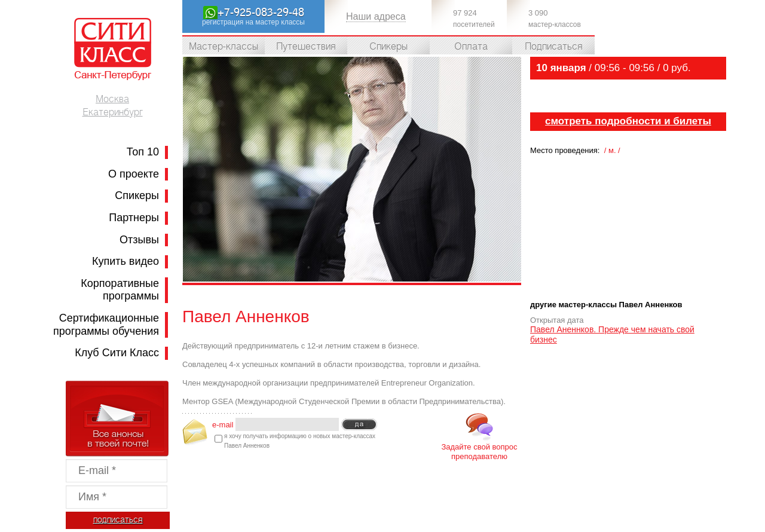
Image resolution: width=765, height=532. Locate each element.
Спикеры (137, 195)
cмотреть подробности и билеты (628, 121)
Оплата (471, 47)
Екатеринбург (113, 112)
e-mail (223, 424)
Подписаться (554, 47)
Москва (112, 99)
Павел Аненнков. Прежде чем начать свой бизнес (612, 334)
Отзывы (139, 240)
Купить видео (126, 261)
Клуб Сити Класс (117, 353)
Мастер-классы (224, 47)
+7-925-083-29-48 (261, 13)
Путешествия (306, 47)
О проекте (134, 174)
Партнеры (134, 218)
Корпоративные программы (120, 290)
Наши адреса (376, 16)
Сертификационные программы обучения (106, 325)
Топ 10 (143, 152)
